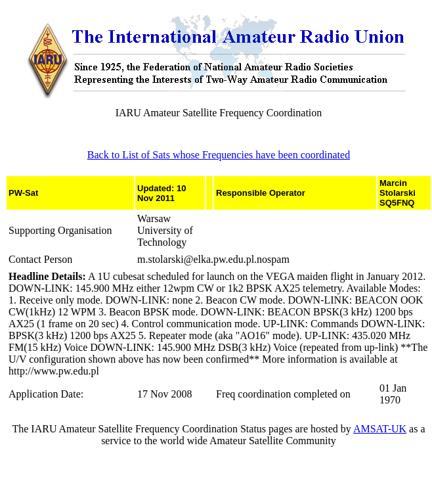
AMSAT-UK (380, 429)
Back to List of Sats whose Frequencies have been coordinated (219, 155)
